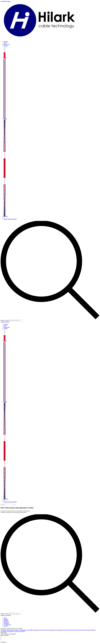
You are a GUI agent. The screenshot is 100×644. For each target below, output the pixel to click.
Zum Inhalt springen (6, 1)
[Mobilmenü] (5, 322)
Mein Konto (7, 327)
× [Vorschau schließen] (1, 638)
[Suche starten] (15, 505)
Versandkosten (7, 625)
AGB (5, 326)
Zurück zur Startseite (6, 615)
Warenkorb (6, 622)
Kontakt (6, 329)
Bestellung (6, 623)
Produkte (6, 324)
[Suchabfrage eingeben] (7, 505)
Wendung (6, 619)
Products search (5, 320)
